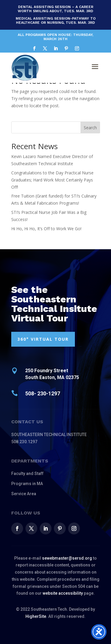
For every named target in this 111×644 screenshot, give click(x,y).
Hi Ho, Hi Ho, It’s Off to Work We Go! (46, 229)
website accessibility (63, 593)
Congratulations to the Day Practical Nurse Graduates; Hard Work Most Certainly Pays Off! (52, 180)
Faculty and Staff (27, 473)
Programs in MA (27, 484)
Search (90, 128)
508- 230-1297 (43, 393)
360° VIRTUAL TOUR (43, 339)
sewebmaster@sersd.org (67, 558)
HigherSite (36, 616)
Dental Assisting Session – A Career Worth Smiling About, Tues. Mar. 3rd (55, 9)
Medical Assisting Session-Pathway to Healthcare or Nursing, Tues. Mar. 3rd (56, 20)
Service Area (24, 494)
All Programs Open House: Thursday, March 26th (55, 37)
